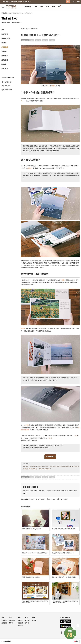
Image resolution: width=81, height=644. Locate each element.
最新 (3, 30)
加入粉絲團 (8, 82)
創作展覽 (4, 623)
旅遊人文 (45, 40)
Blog (10, 13)
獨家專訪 (4, 64)
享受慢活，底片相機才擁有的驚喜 (33, 466)
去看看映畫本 (50, 457)
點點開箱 (4, 43)
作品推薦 (38, 40)
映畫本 (32, 40)
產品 (36, 7)
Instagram (8, 86)
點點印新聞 (5, 34)
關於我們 (28, 620)
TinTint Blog (9, 19)
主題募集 (4, 620)
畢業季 (28, 7)
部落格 (27, 623)
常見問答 (20, 620)
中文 (77, 641)
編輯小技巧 (5, 60)
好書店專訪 (5, 69)
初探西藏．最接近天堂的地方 (52, 466)
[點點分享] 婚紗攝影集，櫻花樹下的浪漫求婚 (37, 469)
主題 (42, 7)
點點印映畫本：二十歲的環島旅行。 (23, 13)
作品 (48, 7)
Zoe (49, 86)
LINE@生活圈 (8, 90)
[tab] (36, 7)
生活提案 (4, 51)
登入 (74, 2)
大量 (53, 7)
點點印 (4, 13)
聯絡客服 (20, 623)
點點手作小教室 (6, 38)
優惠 (59, 7)
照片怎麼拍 (5, 56)
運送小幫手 (12, 620)
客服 (78, 2)
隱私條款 (20, 626)
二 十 (51, 438)
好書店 (34, 620)
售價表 (11, 623)
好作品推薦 (5, 47)
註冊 (68, 2)
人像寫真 (52, 40)
